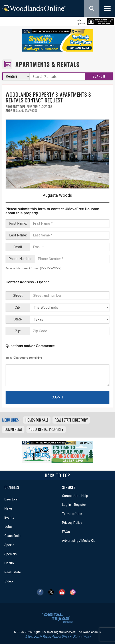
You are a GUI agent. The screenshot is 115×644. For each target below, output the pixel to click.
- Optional (28, 282)
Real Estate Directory (71, 420)
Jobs (8, 527)
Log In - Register (74, 505)
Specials (11, 554)
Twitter (52, 592)
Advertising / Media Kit (78, 541)
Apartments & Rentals (47, 64)
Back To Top (57, 475)
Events (9, 518)
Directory (11, 499)
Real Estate (13, 572)
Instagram (74, 592)
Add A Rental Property (46, 429)
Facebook (41, 592)
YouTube (63, 592)
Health (9, 563)
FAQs (66, 532)
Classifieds (12, 536)
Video (9, 581)
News (9, 508)
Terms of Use (72, 514)
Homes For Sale (37, 420)
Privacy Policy (72, 523)
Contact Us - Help (75, 496)
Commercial (13, 429)
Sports (9, 545)
